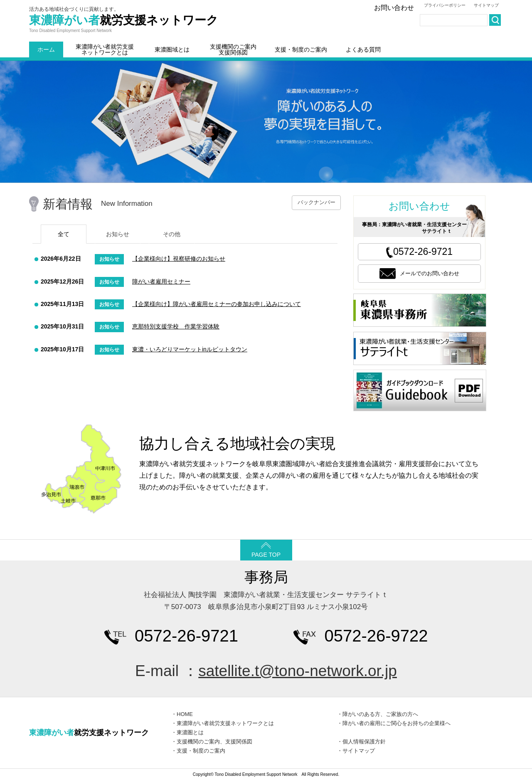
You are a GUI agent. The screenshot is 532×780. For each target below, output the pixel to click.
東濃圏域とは (172, 49)
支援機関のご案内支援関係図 (233, 49)
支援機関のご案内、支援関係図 (214, 742)
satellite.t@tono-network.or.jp (298, 671)
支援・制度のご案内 (301, 49)
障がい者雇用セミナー (161, 281)
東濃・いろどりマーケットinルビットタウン (190, 349)
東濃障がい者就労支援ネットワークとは (105, 49)
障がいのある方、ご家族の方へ (380, 714)
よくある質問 (363, 49)
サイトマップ (486, 5)
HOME (185, 714)
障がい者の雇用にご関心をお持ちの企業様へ (397, 723)
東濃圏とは (190, 732)
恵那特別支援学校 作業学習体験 (176, 326)
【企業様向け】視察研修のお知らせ (179, 259)
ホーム (46, 49)
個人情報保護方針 (364, 742)
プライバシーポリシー (445, 5)
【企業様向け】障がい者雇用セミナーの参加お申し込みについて (217, 304)
